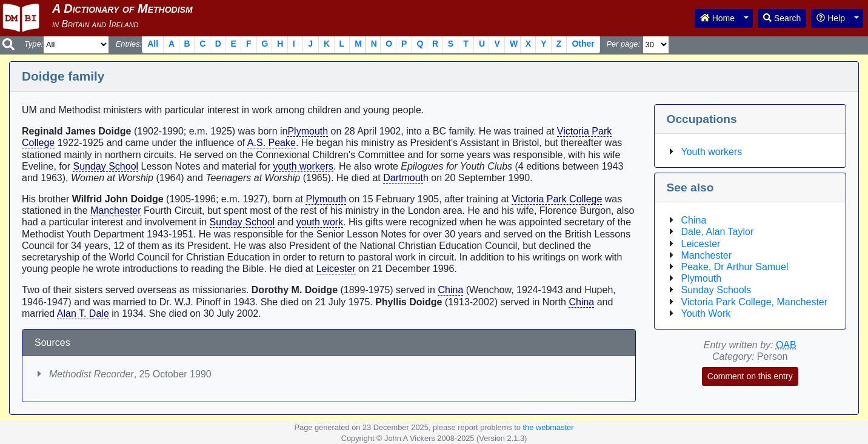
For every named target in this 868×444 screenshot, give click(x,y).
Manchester (116, 210)
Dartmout (403, 178)
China (450, 290)
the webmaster (549, 427)
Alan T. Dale (83, 313)
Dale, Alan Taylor (718, 232)
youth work (320, 222)
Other (583, 44)
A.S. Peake (272, 143)
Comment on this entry (750, 376)
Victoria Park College (557, 199)
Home (717, 18)
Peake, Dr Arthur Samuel (735, 267)
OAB (786, 345)
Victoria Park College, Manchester (755, 302)
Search (782, 18)
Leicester (336, 269)
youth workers (303, 166)
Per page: (623, 44)
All (153, 44)
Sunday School (105, 166)
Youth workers (712, 152)
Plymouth (308, 131)
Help (831, 18)
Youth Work (706, 313)
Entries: (129, 44)
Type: (34, 44)
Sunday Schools (716, 290)
